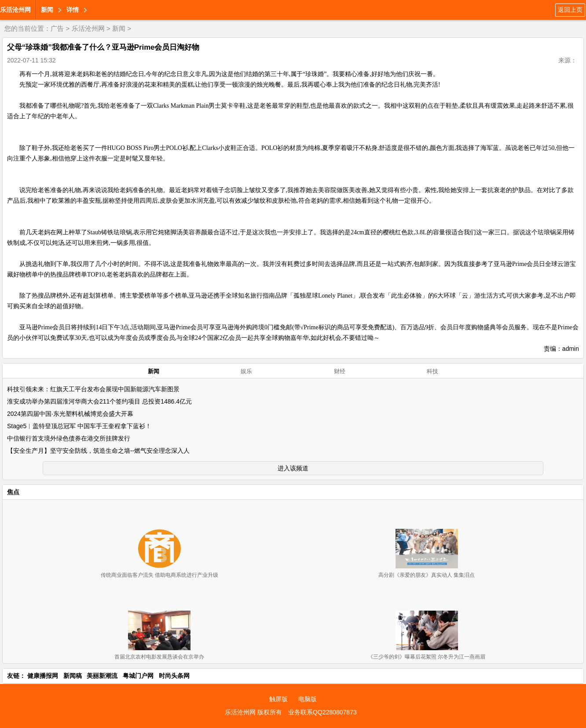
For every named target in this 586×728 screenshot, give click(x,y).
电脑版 (308, 699)
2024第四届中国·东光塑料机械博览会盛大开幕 (70, 414)
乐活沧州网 (15, 10)
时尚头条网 (174, 676)
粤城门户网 (138, 676)
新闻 (47, 10)
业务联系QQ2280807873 (322, 712)
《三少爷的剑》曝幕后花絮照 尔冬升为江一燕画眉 (427, 657)
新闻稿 (73, 676)
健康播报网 (43, 676)
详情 (73, 10)
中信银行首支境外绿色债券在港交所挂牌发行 (69, 438)
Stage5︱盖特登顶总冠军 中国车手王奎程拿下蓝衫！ (79, 426)
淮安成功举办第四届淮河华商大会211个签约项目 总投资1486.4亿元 (99, 401)
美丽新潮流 (102, 676)
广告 (57, 28)
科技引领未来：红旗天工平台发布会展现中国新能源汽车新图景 (93, 389)
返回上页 (570, 10)
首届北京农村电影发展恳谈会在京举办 (159, 657)
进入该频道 (293, 468)
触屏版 (278, 699)
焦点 (13, 492)
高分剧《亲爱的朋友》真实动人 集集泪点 (427, 575)
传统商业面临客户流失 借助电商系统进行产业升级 (159, 575)
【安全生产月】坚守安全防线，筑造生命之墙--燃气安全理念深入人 (98, 451)
